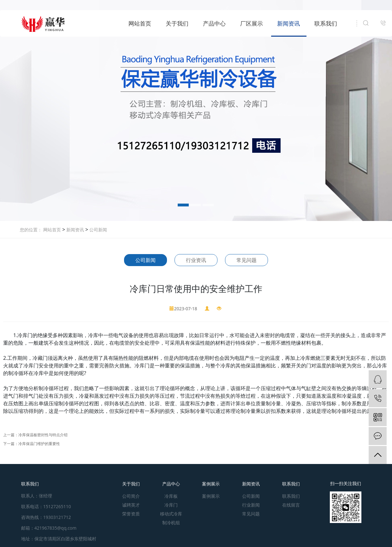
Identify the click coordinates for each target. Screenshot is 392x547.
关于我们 (177, 23)
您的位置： (31, 230)
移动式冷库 (171, 514)
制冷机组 (171, 523)
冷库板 (171, 496)
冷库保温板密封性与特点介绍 (43, 435)
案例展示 (211, 484)
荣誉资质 (131, 514)
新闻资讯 (288, 23)
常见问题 (246, 260)
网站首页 (140, 23)
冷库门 (171, 505)
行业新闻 (251, 505)
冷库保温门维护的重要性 (39, 444)
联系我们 (326, 23)
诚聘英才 (131, 505)
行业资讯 (196, 260)
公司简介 (131, 496)
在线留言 (291, 505)
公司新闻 (98, 230)
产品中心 (214, 23)
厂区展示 (252, 23)
